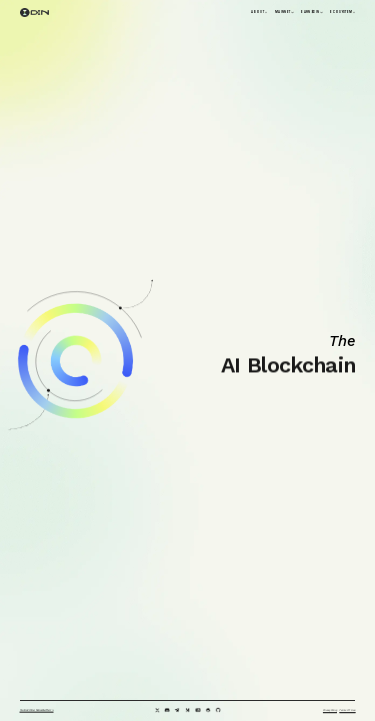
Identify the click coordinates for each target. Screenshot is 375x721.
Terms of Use (347, 710)
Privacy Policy (330, 710)
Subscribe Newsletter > (37, 710)
